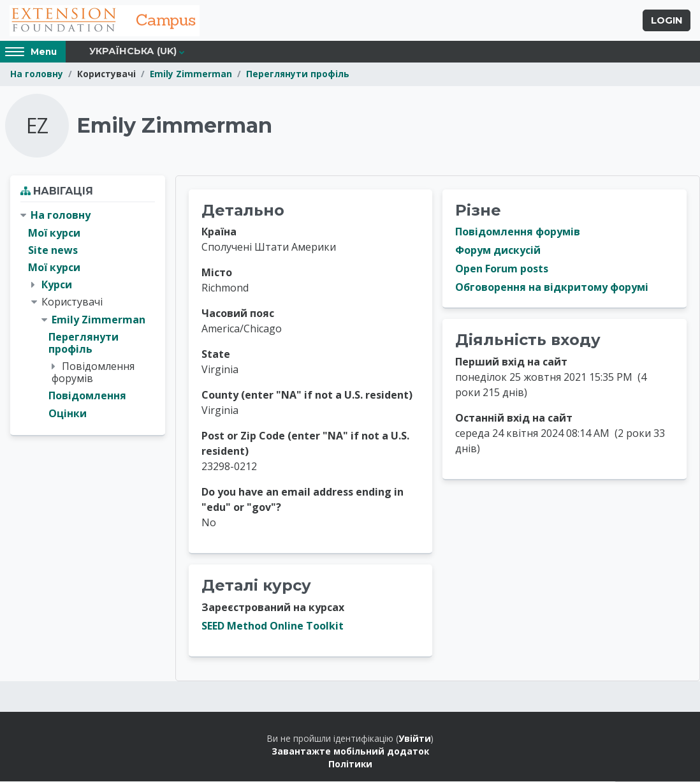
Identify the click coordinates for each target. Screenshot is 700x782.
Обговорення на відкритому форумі (552, 288)
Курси (57, 285)
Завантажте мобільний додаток (350, 752)
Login (667, 21)
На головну (37, 75)
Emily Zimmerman (191, 75)
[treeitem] (88, 315)
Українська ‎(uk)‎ (133, 52)
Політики (350, 765)
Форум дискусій (498, 251)
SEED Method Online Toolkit (273, 626)
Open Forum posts (502, 270)
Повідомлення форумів (518, 233)
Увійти (415, 739)
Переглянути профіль (298, 75)
